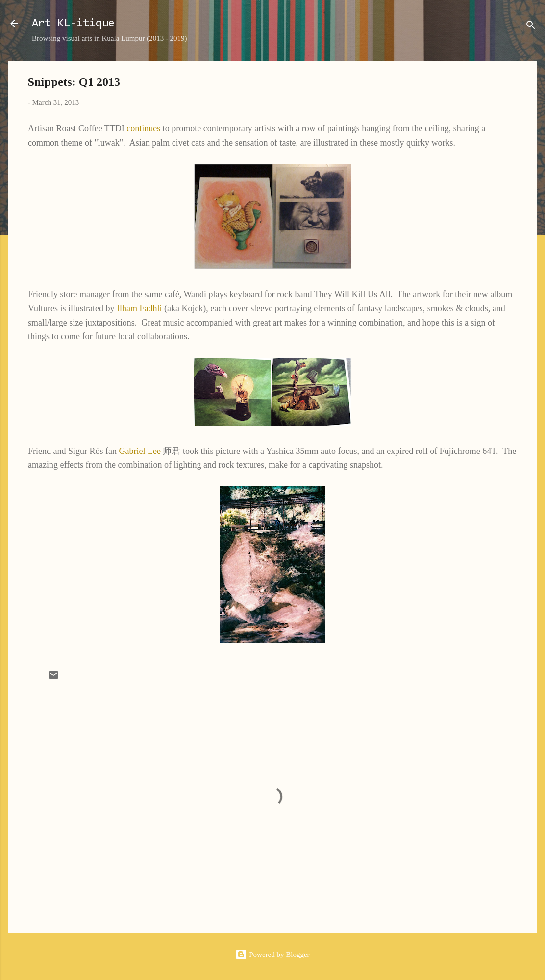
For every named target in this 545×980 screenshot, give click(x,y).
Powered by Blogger (272, 955)
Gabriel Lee (139, 451)
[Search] (531, 27)
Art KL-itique (73, 24)
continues (143, 128)
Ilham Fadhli (139, 308)
